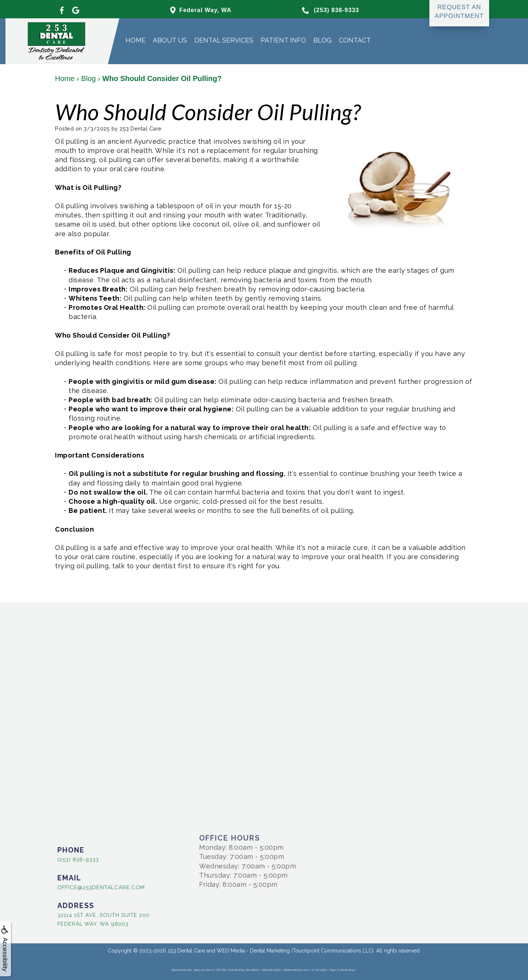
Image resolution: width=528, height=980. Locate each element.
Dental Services (224, 40)
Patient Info (283, 40)
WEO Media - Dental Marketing (253, 951)
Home (135, 40)
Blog (322, 40)
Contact (355, 40)
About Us (170, 40)
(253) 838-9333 (70, 859)
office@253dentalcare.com (89, 887)
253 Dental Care (186, 951)
